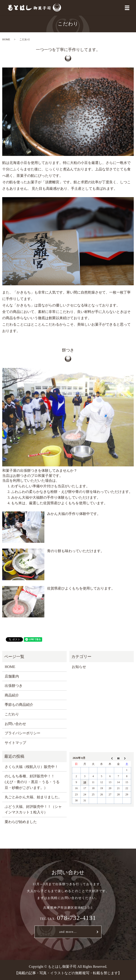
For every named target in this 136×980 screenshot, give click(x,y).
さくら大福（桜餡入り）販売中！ (31, 767)
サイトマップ (15, 743)
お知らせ (79, 667)
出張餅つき (14, 686)
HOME (6, 39)
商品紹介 (12, 695)
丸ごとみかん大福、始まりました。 (33, 797)
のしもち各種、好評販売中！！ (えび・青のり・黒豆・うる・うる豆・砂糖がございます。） (32, 782)
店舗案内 (12, 676)
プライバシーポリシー (23, 733)
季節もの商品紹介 (19, 705)
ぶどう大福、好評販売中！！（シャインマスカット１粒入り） (33, 810)
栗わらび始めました (21, 822)
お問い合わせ (15, 724)
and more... (68, 932)
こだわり (12, 714)
